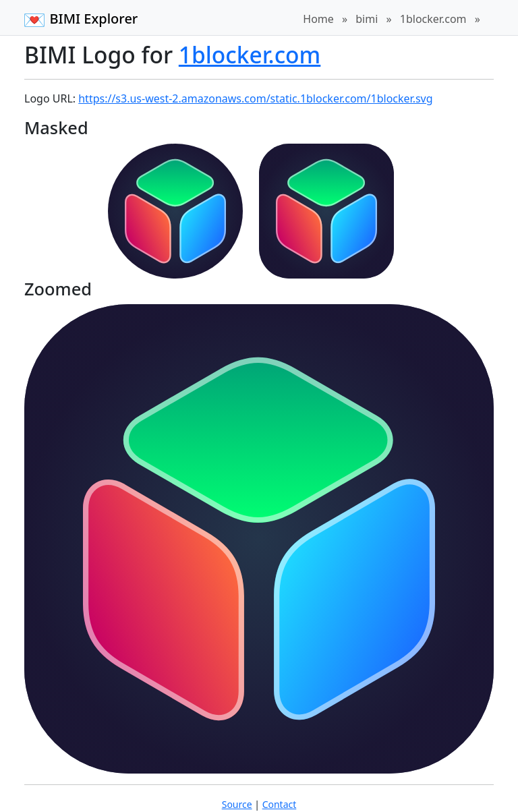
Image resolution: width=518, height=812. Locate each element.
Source (237, 804)
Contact (280, 804)
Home (318, 19)
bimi (367, 19)
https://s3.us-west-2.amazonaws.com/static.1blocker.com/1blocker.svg (255, 98)
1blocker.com (433, 19)
